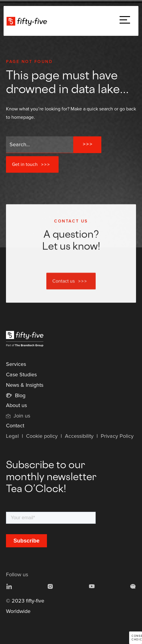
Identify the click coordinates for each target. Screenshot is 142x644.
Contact (15, 426)
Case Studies (21, 375)
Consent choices (137, 638)
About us (16, 406)
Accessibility (79, 436)
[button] (125, 21)
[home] (28, 21)
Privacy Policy (117, 436)
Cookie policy (42, 436)
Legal (12, 436)
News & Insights (25, 385)
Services (16, 364)
